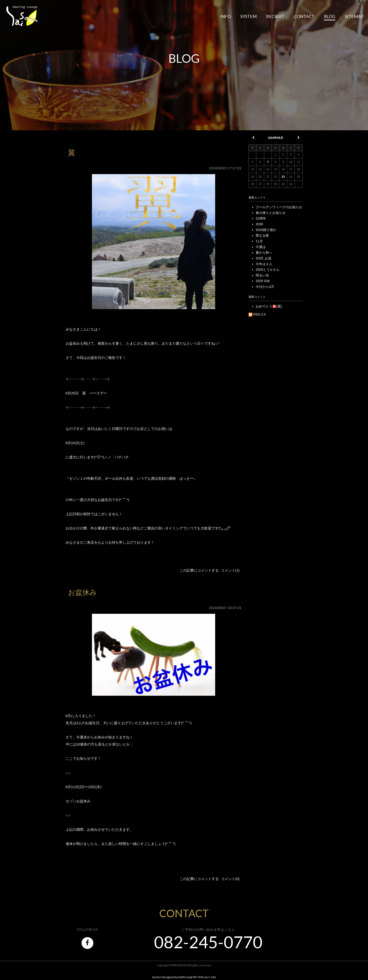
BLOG (330, 16)
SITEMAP (354, 16)
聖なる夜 (262, 235)
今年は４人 (264, 264)
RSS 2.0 (257, 314)
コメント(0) (230, 879)
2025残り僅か (266, 230)
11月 (259, 241)
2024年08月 (276, 138)
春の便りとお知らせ (271, 213)
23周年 (261, 218)
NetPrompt (185, 977)
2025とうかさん (268, 270)
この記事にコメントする (199, 570)
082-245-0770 (208, 942)
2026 (259, 224)
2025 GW (263, 281)
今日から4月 (265, 287)
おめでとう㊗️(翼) (269, 306)
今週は (261, 247)
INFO (225, 16)
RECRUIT (275, 16)
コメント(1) (230, 570)
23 (283, 177)
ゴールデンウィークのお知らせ (279, 207)
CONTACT (304, 16)
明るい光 (262, 275)
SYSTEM (248, 16)
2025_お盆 (264, 258)
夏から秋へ (264, 253)
